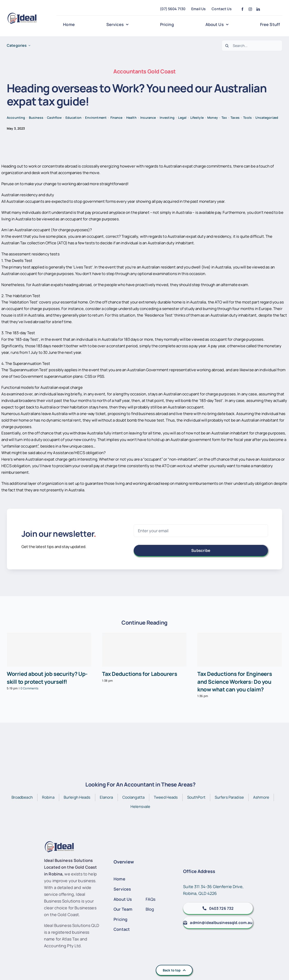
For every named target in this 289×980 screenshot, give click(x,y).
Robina (48, 797)
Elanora (106, 797)
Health (131, 118)
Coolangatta (134, 797)
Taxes (235, 118)
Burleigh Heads (77, 797)
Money (213, 118)
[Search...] (252, 46)
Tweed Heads (166, 797)
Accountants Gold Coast (144, 71)
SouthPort (196, 797)
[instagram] (250, 9)
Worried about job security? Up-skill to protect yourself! (47, 678)
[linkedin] (258, 9)
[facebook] (242, 9)
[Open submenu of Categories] (29, 45)
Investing (167, 118)
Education (73, 118)
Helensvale (140, 806)
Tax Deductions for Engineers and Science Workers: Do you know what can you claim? (235, 681)
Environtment (96, 118)
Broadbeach (22, 797)
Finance (117, 118)
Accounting (16, 118)
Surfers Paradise (229, 797)
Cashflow (54, 118)
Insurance (148, 118)
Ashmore (261, 797)
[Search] (227, 46)
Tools (247, 118)
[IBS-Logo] (24, 15)
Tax (224, 118)
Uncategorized (267, 118)
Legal (182, 118)
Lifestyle (197, 118)
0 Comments (29, 688)
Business (36, 118)
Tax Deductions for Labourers (140, 674)
